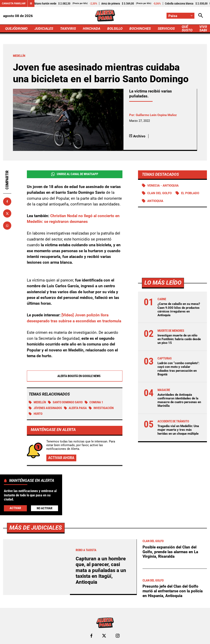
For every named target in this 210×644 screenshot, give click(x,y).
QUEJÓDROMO (16, 28)
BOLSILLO (115, 28)
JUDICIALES (44, 28)
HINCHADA (92, 28)
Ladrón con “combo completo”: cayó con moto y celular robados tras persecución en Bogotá (178, 369)
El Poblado (190, 193)
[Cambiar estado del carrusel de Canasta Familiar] (31, 3)
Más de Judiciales (36, 528)
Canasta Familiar (14, 3)
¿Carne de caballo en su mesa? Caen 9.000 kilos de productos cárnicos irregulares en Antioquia (179, 309)
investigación (101, 408)
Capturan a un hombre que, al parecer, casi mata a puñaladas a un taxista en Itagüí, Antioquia (101, 570)
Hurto (36, 414)
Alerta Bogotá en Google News (75, 376)
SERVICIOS (166, 28)
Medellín (37, 402)
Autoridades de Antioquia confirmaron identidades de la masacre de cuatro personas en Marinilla (179, 400)
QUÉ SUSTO (187, 28)
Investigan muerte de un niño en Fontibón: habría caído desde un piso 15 (179, 339)
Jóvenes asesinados (45, 408)
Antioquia (155, 201)
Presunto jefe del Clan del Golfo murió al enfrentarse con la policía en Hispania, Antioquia (173, 591)
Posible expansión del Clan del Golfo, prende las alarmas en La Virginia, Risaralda (170, 552)
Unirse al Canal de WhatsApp (75, 174)
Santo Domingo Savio (65, 402)
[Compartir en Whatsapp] (7, 226)
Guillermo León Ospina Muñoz (156, 115)
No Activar (45, 508)
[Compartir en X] (7, 213)
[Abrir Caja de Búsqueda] (201, 16)
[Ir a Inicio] (105, 16)
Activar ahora (61, 458)
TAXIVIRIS (68, 28)
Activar (15, 508)
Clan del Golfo (159, 193)
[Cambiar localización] (180, 16)
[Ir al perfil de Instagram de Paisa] (118, 636)
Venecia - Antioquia (163, 186)
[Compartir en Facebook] (7, 202)
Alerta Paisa (75, 408)
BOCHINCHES (140, 28)
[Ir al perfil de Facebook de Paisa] (91, 636)
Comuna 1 (94, 402)
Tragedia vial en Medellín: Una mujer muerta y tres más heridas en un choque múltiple (178, 430)
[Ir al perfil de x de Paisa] (104, 636)
